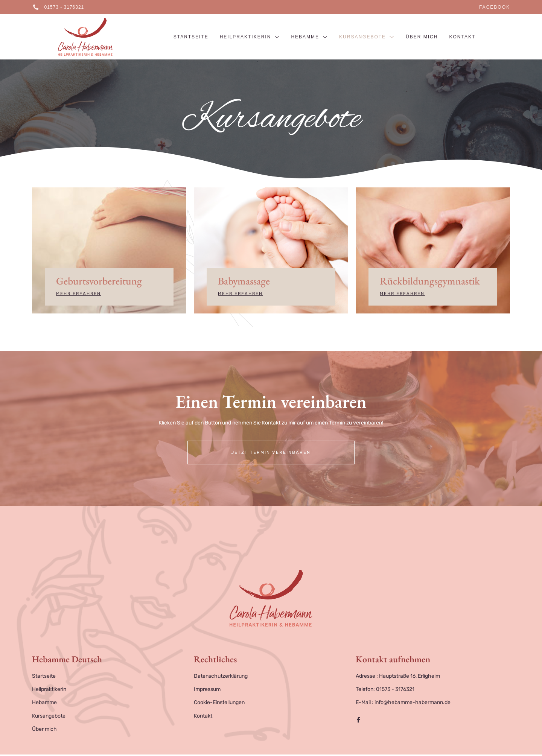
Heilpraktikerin (250, 37)
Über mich (422, 37)
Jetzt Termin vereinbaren (271, 454)
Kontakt (462, 37)
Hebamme (309, 37)
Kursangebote (367, 37)
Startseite (191, 37)
